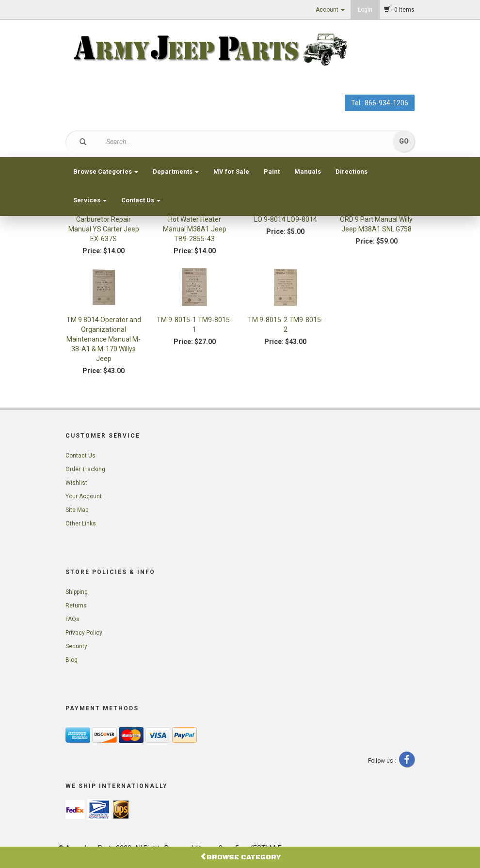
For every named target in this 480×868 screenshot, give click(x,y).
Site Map (77, 510)
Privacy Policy (84, 633)
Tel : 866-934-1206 (380, 103)
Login (365, 10)
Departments (176, 172)
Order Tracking (85, 469)
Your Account (84, 496)
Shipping (77, 592)
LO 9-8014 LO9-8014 (286, 219)
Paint (272, 172)
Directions (352, 172)
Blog (72, 660)
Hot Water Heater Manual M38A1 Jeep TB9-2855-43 (195, 229)
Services (90, 200)
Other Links (81, 524)
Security (76, 646)
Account (330, 10)
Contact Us (141, 200)
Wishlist (76, 483)
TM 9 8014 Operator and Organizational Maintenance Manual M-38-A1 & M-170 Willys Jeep (104, 339)
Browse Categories (106, 172)
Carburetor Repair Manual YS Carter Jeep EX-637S (104, 229)
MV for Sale (231, 172)
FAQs (72, 619)
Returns (76, 606)
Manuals (308, 172)
